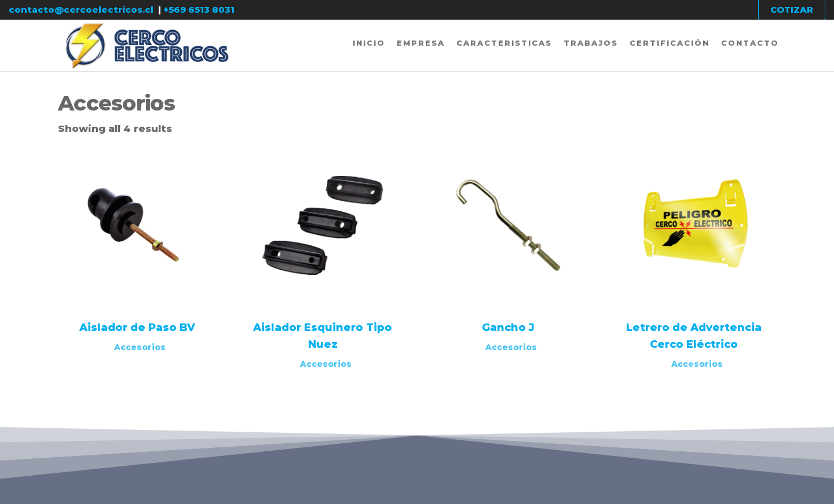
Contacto (750, 43)
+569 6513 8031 (199, 10)
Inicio (369, 43)
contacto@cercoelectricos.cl (81, 10)
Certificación (670, 43)
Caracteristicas (504, 43)
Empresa (421, 43)
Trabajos (591, 43)
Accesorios (140, 347)
